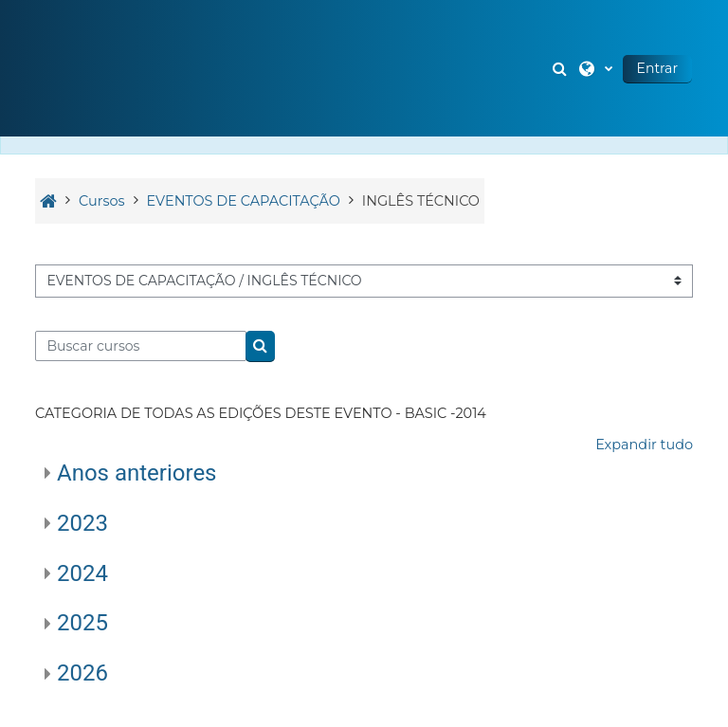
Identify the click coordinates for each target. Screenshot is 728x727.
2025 (82, 623)
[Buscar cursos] (141, 346)
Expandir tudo (644, 445)
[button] (562, 68)
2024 (82, 573)
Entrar (657, 68)
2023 (82, 523)
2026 (82, 673)
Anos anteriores (137, 473)
